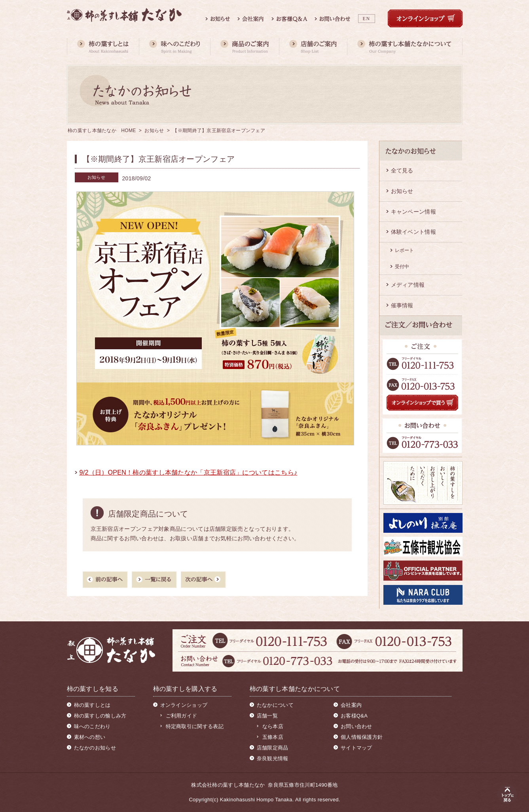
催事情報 (402, 305)
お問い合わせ (356, 726)
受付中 (402, 267)
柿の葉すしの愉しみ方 (100, 716)
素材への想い (90, 737)
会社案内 (351, 705)
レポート (405, 250)
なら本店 (273, 726)
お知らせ (154, 131)
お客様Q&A (354, 716)
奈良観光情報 (273, 758)
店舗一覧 (267, 716)
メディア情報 (408, 285)
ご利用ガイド (182, 716)
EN (367, 19)
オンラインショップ (184, 705)
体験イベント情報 (413, 232)
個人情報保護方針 (362, 737)
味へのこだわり (92, 726)
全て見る (402, 170)
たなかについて (275, 705)
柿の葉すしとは (92, 705)
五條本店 (273, 737)
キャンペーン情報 (413, 212)
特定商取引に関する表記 (195, 726)
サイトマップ (356, 748)
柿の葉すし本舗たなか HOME (102, 131)
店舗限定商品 (273, 748)
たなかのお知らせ (95, 748)
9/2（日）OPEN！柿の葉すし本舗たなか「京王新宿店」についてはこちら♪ (189, 472)
